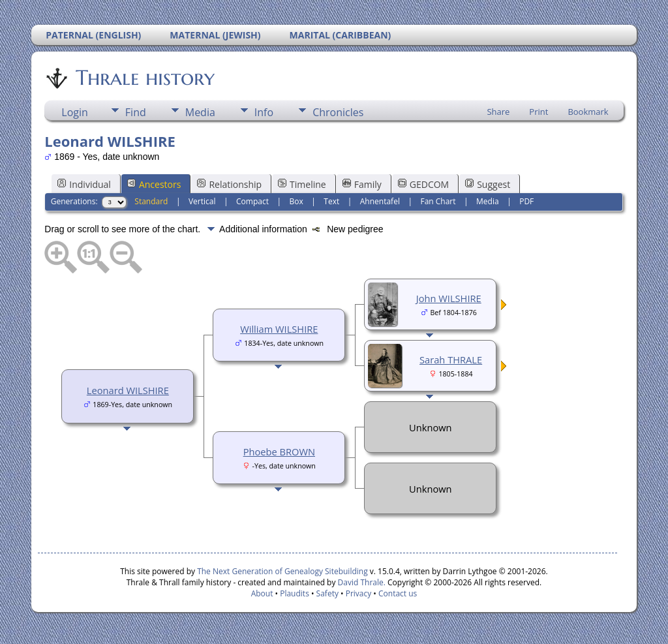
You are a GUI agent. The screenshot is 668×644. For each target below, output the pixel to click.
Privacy (359, 593)
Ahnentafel (380, 201)
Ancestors (154, 184)
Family (362, 184)
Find (136, 112)
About (262, 593)
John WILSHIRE (449, 298)
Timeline (302, 184)
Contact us (398, 593)
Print (539, 112)
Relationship (229, 184)
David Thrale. (360, 582)
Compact (252, 201)
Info (264, 112)
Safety (327, 593)
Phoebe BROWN (279, 452)
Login (75, 112)
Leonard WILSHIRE (128, 390)
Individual (84, 184)
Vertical (202, 201)
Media (200, 112)
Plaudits (295, 593)
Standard (151, 201)
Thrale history (144, 78)
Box (296, 201)
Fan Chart (438, 201)
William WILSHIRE (279, 329)
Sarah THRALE (451, 360)
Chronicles (338, 112)
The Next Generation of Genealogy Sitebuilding (282, 571)
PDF (526, 201)
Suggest (488, 184)
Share (498, 112)
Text (331, 201)
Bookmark (588, 112)
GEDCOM (423, 184)
